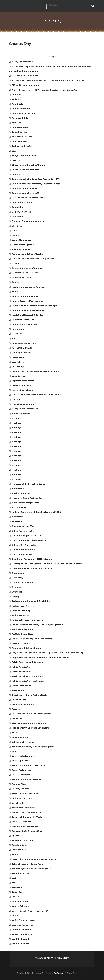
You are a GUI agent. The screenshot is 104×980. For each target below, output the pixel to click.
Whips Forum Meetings (23, 920)
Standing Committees (23, 840)
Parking (16, 597)
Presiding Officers (21, 644)
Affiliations (17, 123)
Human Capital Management (26, 296)
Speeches (17, 836)
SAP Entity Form (20, 737)
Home (15, 292)
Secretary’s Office (21, 761)
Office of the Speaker (23, 554)
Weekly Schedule (21, 906)
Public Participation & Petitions (27, 676)
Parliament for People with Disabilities (31, 601)
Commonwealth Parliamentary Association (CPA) (36, 179)
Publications (18, 690)
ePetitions (17, 226)
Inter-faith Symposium (23, 320)
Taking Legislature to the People (28, 864)
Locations (17, 400)
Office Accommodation (23, 531)
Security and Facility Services (27, 780)
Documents (18, 217)
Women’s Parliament (22, 925)
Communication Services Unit (27, 193)
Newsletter (17, 517)
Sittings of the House (22, 798)
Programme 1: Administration (26, 648)
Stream (15, 855)
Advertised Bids (20, 118)
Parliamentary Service (23, 606)
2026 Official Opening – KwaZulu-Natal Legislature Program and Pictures (48, 81)
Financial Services (21, 249)
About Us (16, 95)
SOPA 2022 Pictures (22, 822)
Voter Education (20, 901)
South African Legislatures (25, 826)
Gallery (15, 264)
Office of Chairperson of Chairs (27, 536)
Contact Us (17, 207)
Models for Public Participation (27, 498)
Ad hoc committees (22, 109)
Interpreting (18, 329)
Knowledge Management (24, 343)
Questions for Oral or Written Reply (29, 695)
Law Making (18, 362)
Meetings (16, 418)
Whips (15, 916)
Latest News (18, 357)
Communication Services (24, 188)
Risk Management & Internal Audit (29, 723)
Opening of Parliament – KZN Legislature (32, 559)
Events (15, 235)
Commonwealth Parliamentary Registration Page (36, 184)
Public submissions (21, 686)
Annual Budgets (20, 127)
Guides (15, 282)
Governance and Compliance (26, 273)
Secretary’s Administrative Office (28, 765)
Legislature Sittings (22, 385)
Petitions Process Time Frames (27, 620)
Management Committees (25, 409)
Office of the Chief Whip (24, 545)
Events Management (22, 240)
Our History (17, 578)
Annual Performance (22, 137)
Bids (14, 151)
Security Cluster (20, 784)
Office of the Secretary (23, 550)
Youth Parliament (20, 939)
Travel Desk (18, 892)
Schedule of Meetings (23, 742)
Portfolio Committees (23, 634)
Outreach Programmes (23, 582)
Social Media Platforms (23, 808)
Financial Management (23, 245)
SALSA (15, 733)
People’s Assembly (21, 611)
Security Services (21, 789)
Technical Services (21, 873)
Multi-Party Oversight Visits (26, 503)
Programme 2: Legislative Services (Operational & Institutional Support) (47, 653)
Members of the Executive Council (29, 484)
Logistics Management (23, 404)
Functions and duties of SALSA (27, 254)
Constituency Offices (22, 202)
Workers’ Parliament (22, 934)
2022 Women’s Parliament (25, 76)
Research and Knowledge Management (32, 714)
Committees (18, 174)
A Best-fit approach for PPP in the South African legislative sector (44, 90)
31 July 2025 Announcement (26, 85)
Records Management (23, 704)
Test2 (15, 883)
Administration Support (23, 113)
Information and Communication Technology (34, 306)
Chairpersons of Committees (26, 170)
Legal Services (19, 376)
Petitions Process (20, 615)
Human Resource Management (27, 301)
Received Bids (19, 700)
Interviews (17, 334)
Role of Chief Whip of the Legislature (30, 728)
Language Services (21, 353)
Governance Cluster (22, 278)
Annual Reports (19, 141)
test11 (15, 878)
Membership (18, 489)
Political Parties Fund (22, 629)
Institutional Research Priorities (27, 315)
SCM (14, 751)
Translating (17, 887)
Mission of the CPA (21, 493)
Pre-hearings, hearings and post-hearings (33, 639)
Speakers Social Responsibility (27, 831)
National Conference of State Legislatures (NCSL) (36, 512)
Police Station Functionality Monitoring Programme (37, 625)
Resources (17, 719)
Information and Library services (28, 310)
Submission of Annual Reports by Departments (35, 859)
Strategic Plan (19, 850)
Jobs (14, 339)
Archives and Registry (23, 146)
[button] (93, 6)
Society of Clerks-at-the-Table (27, 817)
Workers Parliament (22, 930)
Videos (15, 897)
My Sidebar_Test (20, 507)
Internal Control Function (24, 324)
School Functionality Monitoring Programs (33, 747)
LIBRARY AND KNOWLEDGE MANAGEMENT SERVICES (38, 395)
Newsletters (18, 521)
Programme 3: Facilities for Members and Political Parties (40, 658)
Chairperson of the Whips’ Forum (28, 165)
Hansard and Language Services (28, 287)
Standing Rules (19, 845)
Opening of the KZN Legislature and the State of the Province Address (47, 564)
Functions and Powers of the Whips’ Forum (33, 259)
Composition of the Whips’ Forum (29, 198)
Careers (16, 160)
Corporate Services (21, 212)
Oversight (17, 587)
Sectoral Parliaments (22, 775)
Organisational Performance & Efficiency (32, 568)
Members (16, 475)
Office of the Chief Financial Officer (30, 540)
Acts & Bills (17, 104)
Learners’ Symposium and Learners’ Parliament (35, 371)
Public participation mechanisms (28, 681)
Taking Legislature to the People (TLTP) (32, 869)
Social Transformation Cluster (27, 812)
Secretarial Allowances (23, 756)
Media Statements (21, 414)
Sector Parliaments (21, 770)
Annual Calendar (20, 132)
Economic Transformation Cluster (29, 221)
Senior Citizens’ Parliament (25, 794)
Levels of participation (23, 390)
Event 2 (16, 231)
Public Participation (21, 667)
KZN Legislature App (22, 348)
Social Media (18, 803)
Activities (16, 99)
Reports (16, 709)
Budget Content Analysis (24, 156)
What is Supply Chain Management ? (30, 911)
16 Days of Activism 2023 (24, 62)
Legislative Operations (23, 381)
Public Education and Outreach (27, 662)
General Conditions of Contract (27, 268)
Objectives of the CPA (23, 526)
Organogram (18, 573)
